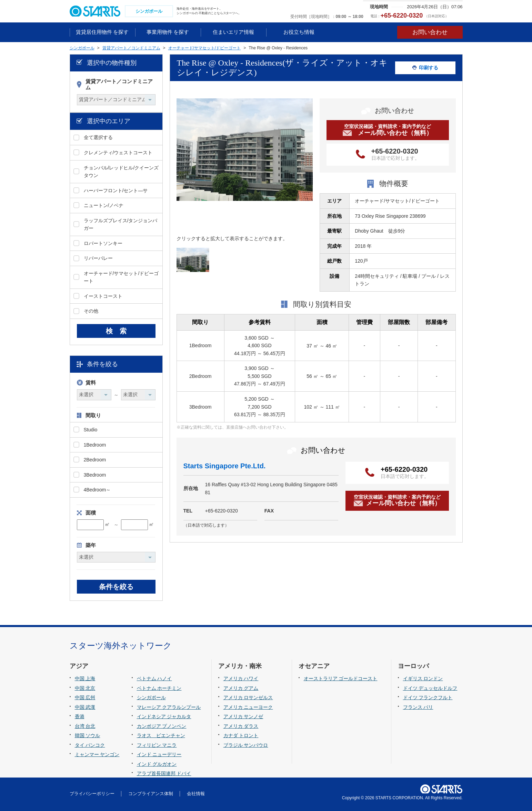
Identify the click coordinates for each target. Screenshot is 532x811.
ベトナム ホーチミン (159, 688)
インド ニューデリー (159, 754)
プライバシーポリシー (92, 794)
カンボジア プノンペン (162, 726)
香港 (80, 716)
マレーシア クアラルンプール (169, 707)
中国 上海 (85, 678)
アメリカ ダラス (241, 726)
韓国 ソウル (88, 735)
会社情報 (196, 794)
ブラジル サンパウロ (246, 745)
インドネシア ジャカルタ (164, 716)
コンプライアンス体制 (151, 794)
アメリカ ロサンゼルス (248, 697)
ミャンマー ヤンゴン (97, 754)
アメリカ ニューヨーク (248, 707)
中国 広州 (85, 697)
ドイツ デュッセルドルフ (430, 688)
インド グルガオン (157, 764)
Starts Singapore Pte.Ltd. (225, 466)
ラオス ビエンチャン (161, 735)
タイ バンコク (90, 745)
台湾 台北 (85, 726)
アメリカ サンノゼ (243, 716)
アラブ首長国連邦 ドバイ (164, 773)
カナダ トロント (241, 735)
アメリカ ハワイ (241, 678)
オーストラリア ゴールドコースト (341, 678)
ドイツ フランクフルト (428, 697)
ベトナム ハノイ (154, 678)
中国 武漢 (85, 707)
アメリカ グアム (241, 688)
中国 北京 (85, 688)
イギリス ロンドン (423, 678)
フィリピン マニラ (157, 745)
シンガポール (151, 697)
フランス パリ (418, 707)
